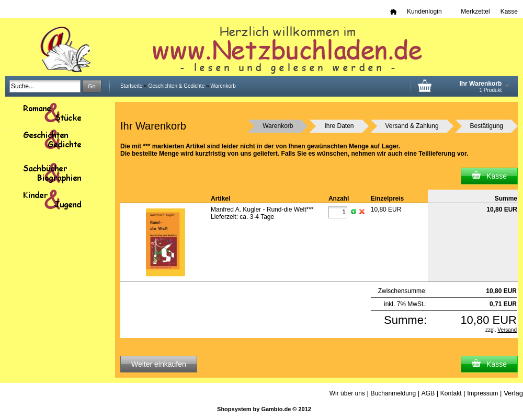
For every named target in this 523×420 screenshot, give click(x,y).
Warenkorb (223, 86)
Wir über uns (347, 393)
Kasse (509, 11)
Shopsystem (234, 409)
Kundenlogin (429, 11)
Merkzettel (475, 11)
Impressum (482, 393)
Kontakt (451, 393)
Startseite (131, 86)
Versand (507, 330)
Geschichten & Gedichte (176, 86)
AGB (428, 393)
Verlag (513, 393)
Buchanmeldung (393, 393)
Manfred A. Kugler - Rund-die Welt (262, 209)
